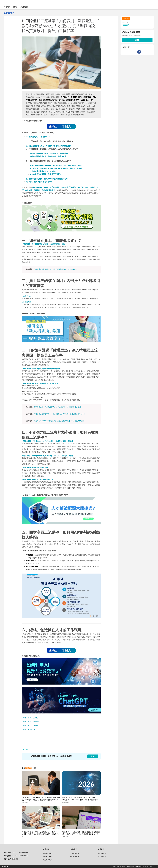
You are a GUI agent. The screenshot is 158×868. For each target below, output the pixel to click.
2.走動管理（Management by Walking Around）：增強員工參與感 (56, 168)
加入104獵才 (102, 856)
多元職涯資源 (47, 860)
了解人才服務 (47, 856)
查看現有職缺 (47, 853)
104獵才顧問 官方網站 (30, 718)
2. (49, 156)
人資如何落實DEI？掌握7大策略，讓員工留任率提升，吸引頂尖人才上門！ (60, 421)
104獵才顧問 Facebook (30, 722)
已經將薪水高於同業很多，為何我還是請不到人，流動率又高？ (56, 269)
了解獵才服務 (75, 853)
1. (50, 153)
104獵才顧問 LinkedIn (30, 726)
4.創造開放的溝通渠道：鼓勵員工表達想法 (46, 174)
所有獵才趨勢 (9, 13)
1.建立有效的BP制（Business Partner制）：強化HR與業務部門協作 (56, 165)
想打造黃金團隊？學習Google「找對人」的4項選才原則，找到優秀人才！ (59, 414)
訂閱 (137, 40)
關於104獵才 (102, 853)
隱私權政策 (5, 866)
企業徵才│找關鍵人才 (61, 126)
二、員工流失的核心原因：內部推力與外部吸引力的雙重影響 (48, 146)
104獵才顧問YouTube (30, 730)
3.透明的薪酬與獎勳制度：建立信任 (43, 171)
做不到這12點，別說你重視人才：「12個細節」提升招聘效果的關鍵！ (58, 407)
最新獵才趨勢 (75, 856)
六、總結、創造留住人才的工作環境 (39, 182)
